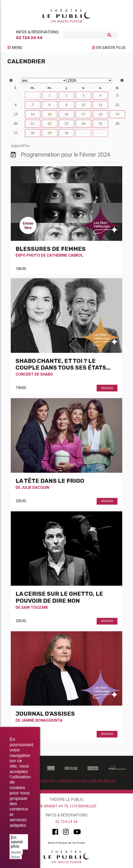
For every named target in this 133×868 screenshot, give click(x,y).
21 (33, 124)
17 (83, 114)
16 (66, 114)
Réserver (107, 388)
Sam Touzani (34, 607)
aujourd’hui (20, 146)
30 (16, 95)
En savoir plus (17, 842)
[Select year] (89, 80)
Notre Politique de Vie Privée (66, 843)
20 (16, 124)
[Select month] (44, 80)
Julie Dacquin (35, 487)
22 (50, 124)
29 (50, 133)
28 (33, 133)
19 (117, 114)
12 (117, 105)
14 (33, 114)
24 (83, 124)
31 (33, 95)
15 (50, 114)
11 (100, 105)
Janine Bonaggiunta (42, 720)
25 (100, 124)
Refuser (16, 857)
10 (83, 105)
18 (100, 114)
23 (66, 124)
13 (16, 114)
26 (117, 124)
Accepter (16, 852)
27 (16, 133)
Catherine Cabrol (65, 255)
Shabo (47, 374)
